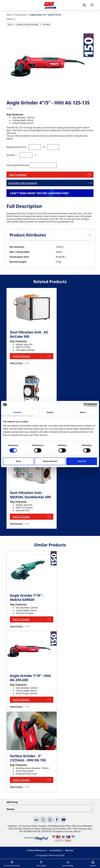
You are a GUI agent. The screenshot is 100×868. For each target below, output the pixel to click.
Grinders (46, 24)
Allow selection (50, 461)
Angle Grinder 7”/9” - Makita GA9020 (26, 598)
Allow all (82, 461)
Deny (18, 461)
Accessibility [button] (56, 850)
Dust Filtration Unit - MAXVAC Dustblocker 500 (30, 495)
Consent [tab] (17, 412)
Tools (10, 24)
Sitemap (69, 850)
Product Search (21, 15)
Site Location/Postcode (18, 165)
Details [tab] (50, 412)
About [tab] (83, 412)
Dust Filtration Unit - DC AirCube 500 (29, 334)
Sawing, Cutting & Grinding (27, 24)
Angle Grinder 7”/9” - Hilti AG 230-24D (30, 678)
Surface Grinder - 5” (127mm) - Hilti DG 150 (28, 758)
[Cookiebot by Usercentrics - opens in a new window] (86, 405)
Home (9, 15)
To (44, 147)
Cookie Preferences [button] (37, 850)
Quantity (11, 155)
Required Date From (16, 147)
